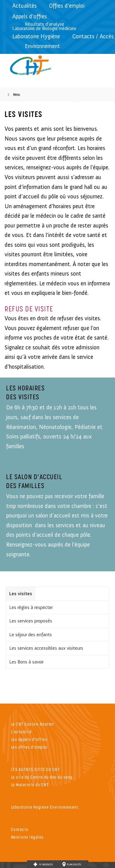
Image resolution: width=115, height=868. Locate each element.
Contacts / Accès (93, 36)
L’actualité (21, 732)
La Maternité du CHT (30, 785)
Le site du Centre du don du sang (42, 777)
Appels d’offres (30, 16)
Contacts (20, 829)
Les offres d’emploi (29, 747)
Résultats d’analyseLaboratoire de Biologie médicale (44, 26)
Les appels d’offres (29, 739)
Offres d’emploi (67, 6)
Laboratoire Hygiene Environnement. (45, 807)
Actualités (25, 6)
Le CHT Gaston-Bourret (33, 724)
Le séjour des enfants (31, 635)
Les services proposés (31, 621)
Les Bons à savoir (26, 662)
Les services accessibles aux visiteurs (46, 648)
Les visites (21, 594)
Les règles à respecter (31, 607)
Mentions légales (27, 837)
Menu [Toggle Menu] (13, 94)
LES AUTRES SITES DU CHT (36, 769)
